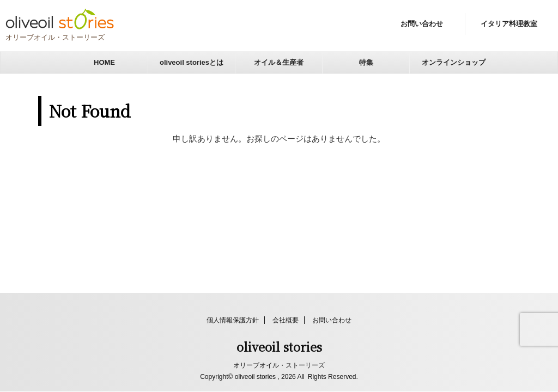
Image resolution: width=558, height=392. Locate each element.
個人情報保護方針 (233, 320)
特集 (366, 62)
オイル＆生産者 (279, 62)
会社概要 (286, 320)
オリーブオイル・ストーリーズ (279, 365)
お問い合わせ (422, 24)
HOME (104, 62)
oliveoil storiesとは (192, 62)
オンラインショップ (454, 62)
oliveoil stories (279, 347)
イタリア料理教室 (509, 24)
